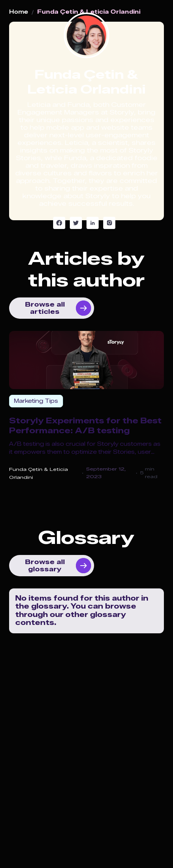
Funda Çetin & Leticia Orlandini (89, 12)
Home (19, 12)
